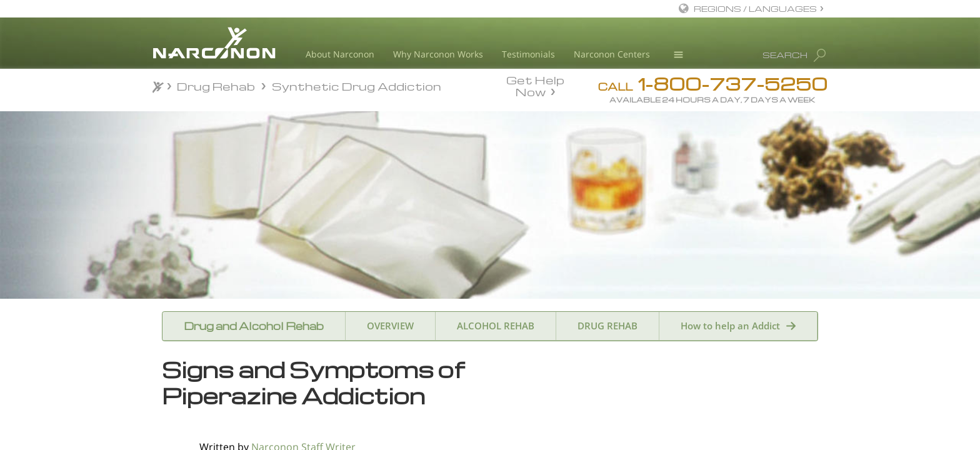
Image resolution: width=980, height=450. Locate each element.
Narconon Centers (612, 54)
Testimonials (528, 54)
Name (637, 432)
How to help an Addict (730, 326)
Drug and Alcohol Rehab (254, 326)
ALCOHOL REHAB (496, 326)
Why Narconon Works (438, 54)
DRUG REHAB (607, 326)
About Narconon (340, 54)
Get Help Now (535, 85)
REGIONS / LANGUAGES (755, 8)
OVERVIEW (390, 326)
